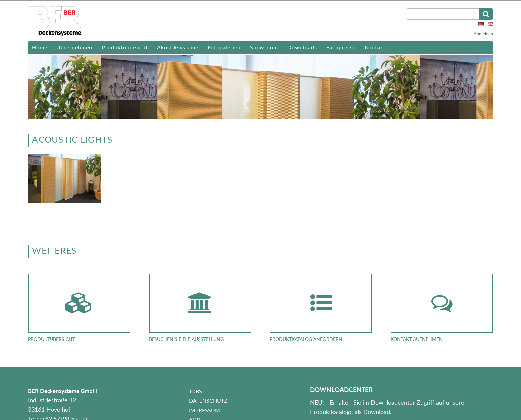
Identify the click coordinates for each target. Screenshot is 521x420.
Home (40, 47)
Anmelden (483, 34)
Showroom (264, 47)
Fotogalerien (224, 47)
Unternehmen (74, 47)
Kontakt (375, 47)
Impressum (205, 410)
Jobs (196, 391)
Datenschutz (208, 401)
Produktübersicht (125, 47)
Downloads (302, 47)
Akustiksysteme (178, 47)
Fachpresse (341, 47)
